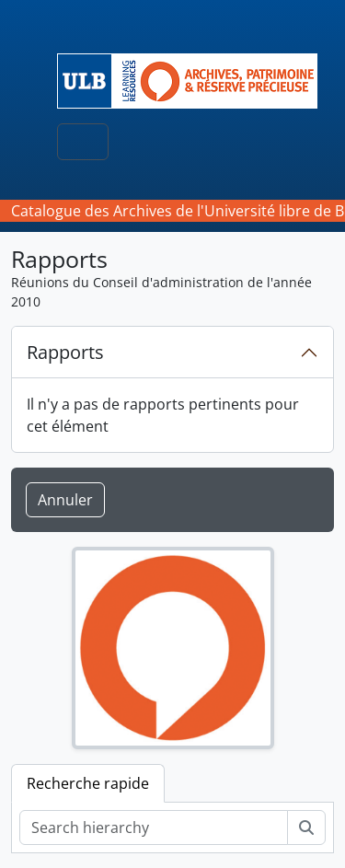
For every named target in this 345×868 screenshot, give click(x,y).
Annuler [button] (65, 500)
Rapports (65, 352)
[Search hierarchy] (154, 827)
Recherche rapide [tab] (88, 783)
